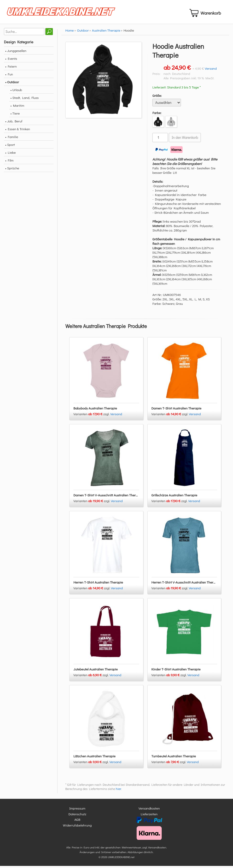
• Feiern (11, 68)
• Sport (10, 147)
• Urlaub (16, 92)
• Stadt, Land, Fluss (25, 100)
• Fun (9, 76)
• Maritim (17, 107)
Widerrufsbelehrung (77, 827)
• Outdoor (12, 84)
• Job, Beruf (14, 123)
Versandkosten (149, 810)
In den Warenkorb (185, 140)
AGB (77, 822)
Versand (211, 70)
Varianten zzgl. (92, 416)
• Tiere (15, 115)
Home (69, 32)
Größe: (157, 97)
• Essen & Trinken (18, 131)
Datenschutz (77, 816)
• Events (11, 60)
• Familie (12, 139)
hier (119, 791)
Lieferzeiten (149, 816)
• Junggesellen (16, 53)
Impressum (77, 810)
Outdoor (83, 32)
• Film (9, 162)
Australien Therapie (106, 32)
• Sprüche (12, 170)
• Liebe (10, 154)
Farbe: (157, 115)
